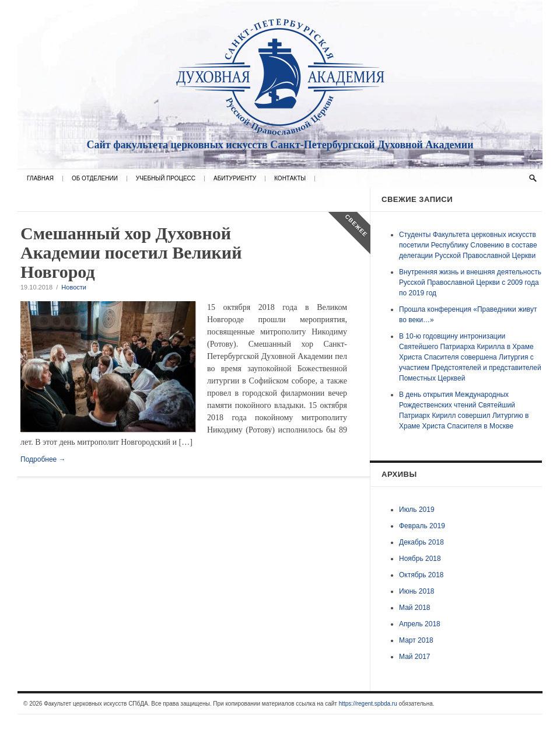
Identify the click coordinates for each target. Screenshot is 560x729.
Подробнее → (43, 459)
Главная (40, 179)
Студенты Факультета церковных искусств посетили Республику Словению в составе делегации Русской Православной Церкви (468, 245)
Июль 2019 (417, 510)
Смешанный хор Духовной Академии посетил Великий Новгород (131, 252)
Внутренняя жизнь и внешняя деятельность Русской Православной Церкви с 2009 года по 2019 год (470, 282)
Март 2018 (416, 640)
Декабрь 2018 (421, 542)
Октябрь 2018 (421, 575)
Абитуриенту (235, 179)
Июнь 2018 (417, 591)
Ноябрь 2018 (420, 559)
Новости (74, 287)
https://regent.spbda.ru (368, 704)
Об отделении (95, 179)
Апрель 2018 (420, 624)
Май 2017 (415, 657)
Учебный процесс (166, 179)
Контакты (290, 179)
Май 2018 (415, 608)
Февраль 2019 (422, 526)
